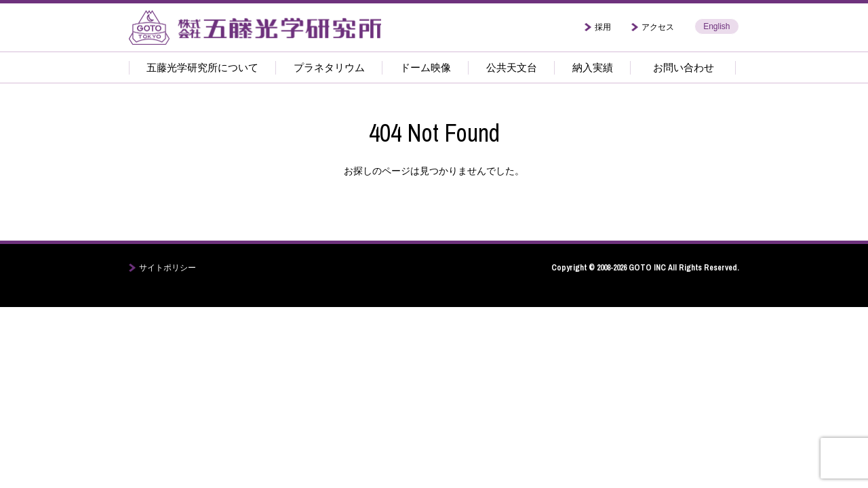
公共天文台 (512, 67)
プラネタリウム (329, 67)
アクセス (658, 27)
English (716, 26)
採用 (603, 27)
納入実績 (593, 67)
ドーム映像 (426, 67)
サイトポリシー (167, 268)
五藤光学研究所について (202, 67)
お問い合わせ (684, 67)
